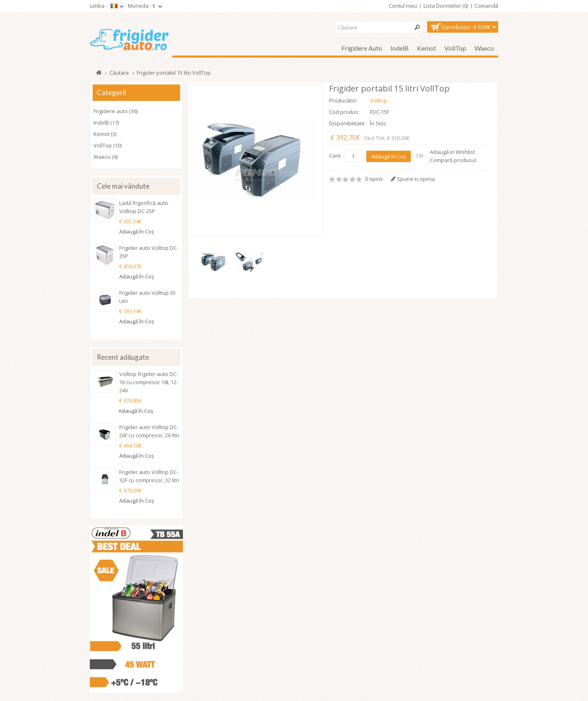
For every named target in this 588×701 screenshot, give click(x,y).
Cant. (335, 156)
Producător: (343, 100)
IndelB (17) (106, 122)
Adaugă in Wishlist (452, 152)
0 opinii (374, 179)
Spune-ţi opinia (413, 179)
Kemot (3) (105, 134)
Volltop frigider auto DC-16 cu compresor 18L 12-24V (149, 382)
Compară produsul (453, 160)
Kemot (427, 48)
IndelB (400, 48)
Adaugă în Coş (389, 156)
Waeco (484, 48)
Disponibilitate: (347, 123)
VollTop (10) (108, 145)
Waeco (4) (106, 157)
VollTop (455, 48)
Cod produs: (344, 112)
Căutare (119, 73)
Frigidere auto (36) (116, 111)
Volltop (379, 100)
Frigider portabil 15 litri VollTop (174, 73)
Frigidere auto (362, 48)
